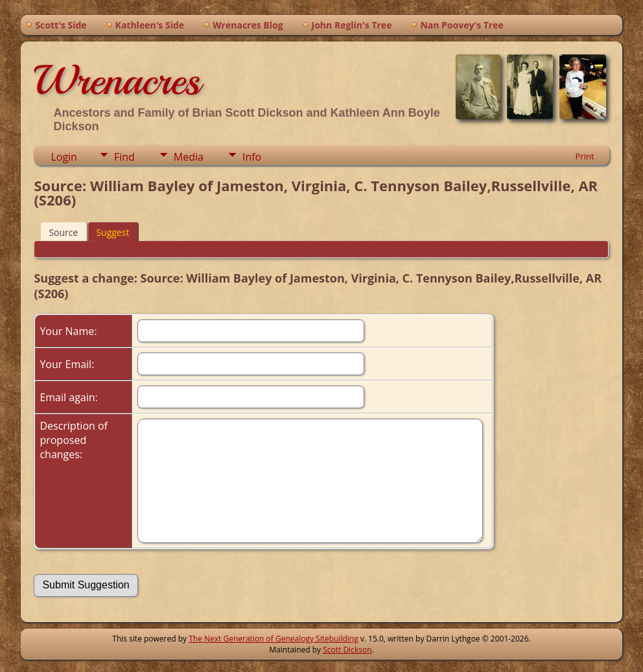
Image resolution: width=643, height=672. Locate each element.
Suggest (112, 232)
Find (124, 157)
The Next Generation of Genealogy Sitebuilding (274, 639)
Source (63, 232)
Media (189, 157)
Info (252, 157)
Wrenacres (117, 80)
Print (585, 156)
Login (64, 157)
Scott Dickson (347, 650)
